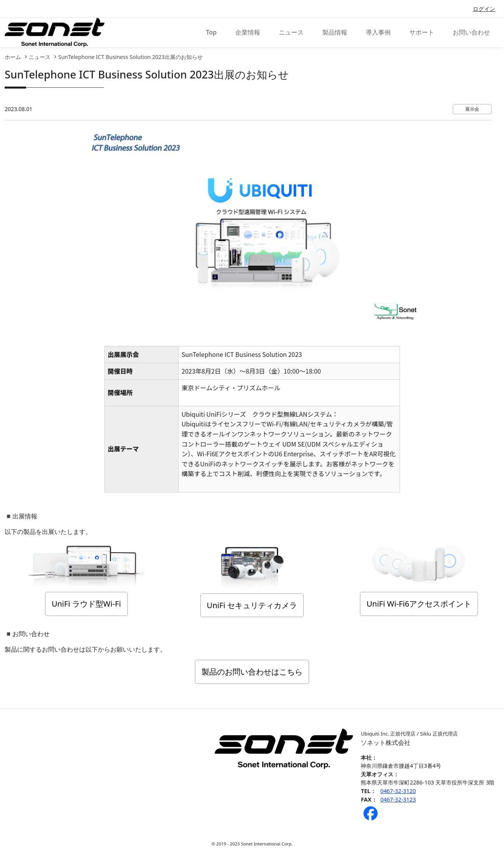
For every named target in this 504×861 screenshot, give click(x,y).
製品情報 (335, 32)
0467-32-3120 (398, 791)
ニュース (291, 32)
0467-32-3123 (398, 799)
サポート (422, 32)
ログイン (484, 9)
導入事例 (378, 32)
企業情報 (248, 32)
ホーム (13, 57)
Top (211, 32)
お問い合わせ (471, 32)
